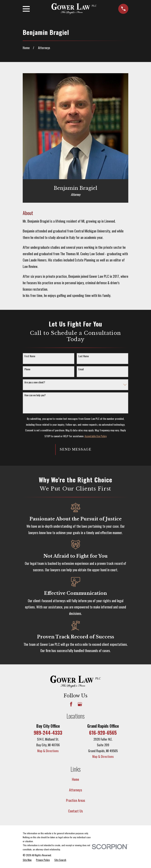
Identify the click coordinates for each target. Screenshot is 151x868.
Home (75, 779)
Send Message (75, 449)
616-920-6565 (103, 733)
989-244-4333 (48, 733)
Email (81, 369)
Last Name (84, 356)
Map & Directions (48, 751)
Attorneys (76, 790)
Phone (27, 369)
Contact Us (75, 811)
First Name (30, 356)
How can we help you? (35, 395)
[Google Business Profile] (80, 704)
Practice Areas (76, 800)
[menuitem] (27, 860)
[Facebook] (71, 704)
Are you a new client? (35, 382)
